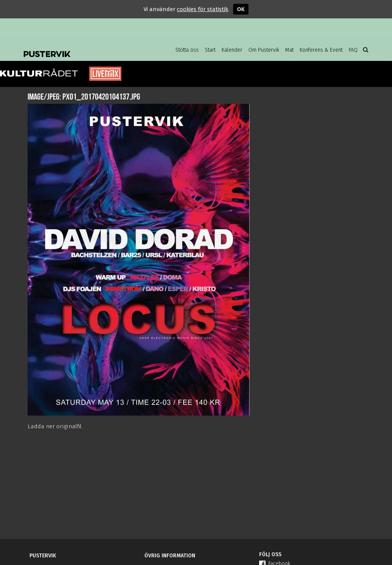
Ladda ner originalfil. (55, 426)
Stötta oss (187, 50)
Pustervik (85, 48)
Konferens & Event (321, 50)
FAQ (353, 50)
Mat (289, 50)
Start (210, 50)
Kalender (232, 50)
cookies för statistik (203, 9)
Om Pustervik (264, 50)
